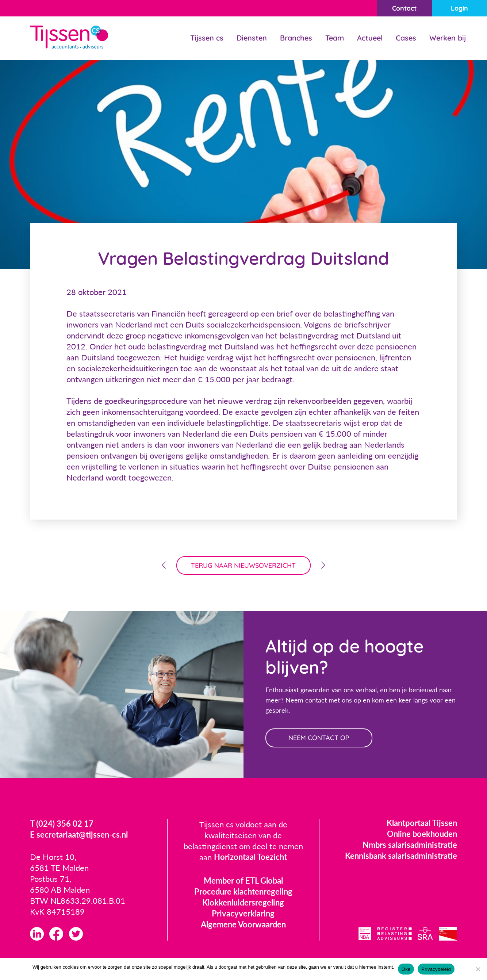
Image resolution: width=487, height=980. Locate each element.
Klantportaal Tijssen (422, 823)
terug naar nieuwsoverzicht (244, 565)
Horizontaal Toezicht (250, 857)
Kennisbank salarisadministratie (401, 856)
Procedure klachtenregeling (243, 892)
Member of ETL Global (243, 881)
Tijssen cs (207, 38)
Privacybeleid (436, 969)
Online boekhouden (422, 834)
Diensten (252, 38)
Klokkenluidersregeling (243, 903)
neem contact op (319, 738)
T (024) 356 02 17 (62, 824)
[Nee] (478, 969)
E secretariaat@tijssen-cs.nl (79, 835)
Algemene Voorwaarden (243, 925)
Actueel (370, 38)
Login (459, 8)
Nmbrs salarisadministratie (410, 845)
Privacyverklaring (243, 914)
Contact (404, 8)
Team (335, 38)
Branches (296, 38)
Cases (406, 38)
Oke (406, 969)
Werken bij (448, 38)
